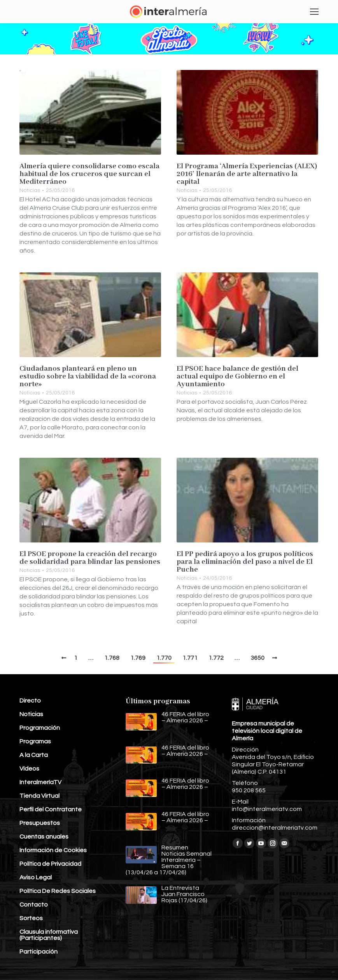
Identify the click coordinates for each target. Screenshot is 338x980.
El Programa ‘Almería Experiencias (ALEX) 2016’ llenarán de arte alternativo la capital (247, 174)
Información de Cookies (53, 850)
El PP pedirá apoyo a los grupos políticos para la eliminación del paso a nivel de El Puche (245, 562)
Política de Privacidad (50, 864)
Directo (30, 701)
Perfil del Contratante (51, 809)
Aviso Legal (36, 877)
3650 (257, 658)
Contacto (34, 905)
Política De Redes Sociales (58, 891)
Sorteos (31, 918)
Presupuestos (40, 823)
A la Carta (34, 755)
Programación (40, 728)
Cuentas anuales (44, 837)
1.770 (164, 658)
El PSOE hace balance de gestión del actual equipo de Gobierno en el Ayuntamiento (237, 377)
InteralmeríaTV (40, 782)
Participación (39, 952)
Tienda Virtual (39, 796)
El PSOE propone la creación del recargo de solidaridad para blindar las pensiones (90, 558)
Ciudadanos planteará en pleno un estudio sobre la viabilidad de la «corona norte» (88, 377)
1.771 (190, 658)
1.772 (216, 658)
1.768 (112, 658)
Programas (35, 741)
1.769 (138, 658)
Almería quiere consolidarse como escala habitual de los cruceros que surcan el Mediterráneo (89, 174)
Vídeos (29, 769)
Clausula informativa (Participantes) (49, 935)
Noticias (30, 190)
